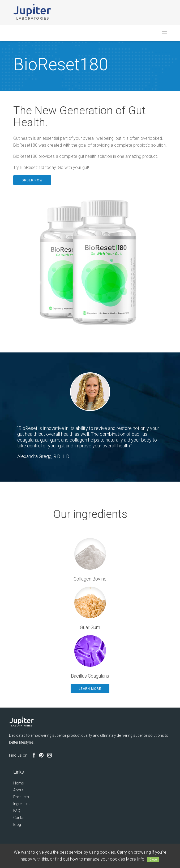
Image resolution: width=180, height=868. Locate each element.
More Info (135, 859)
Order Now (32, 180)
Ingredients (22, 804)
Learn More (90, 689)
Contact (20, 818)
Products (21, 797)
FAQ (17, 811)
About (18, 790)
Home (18, 783)
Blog (17, 825)
